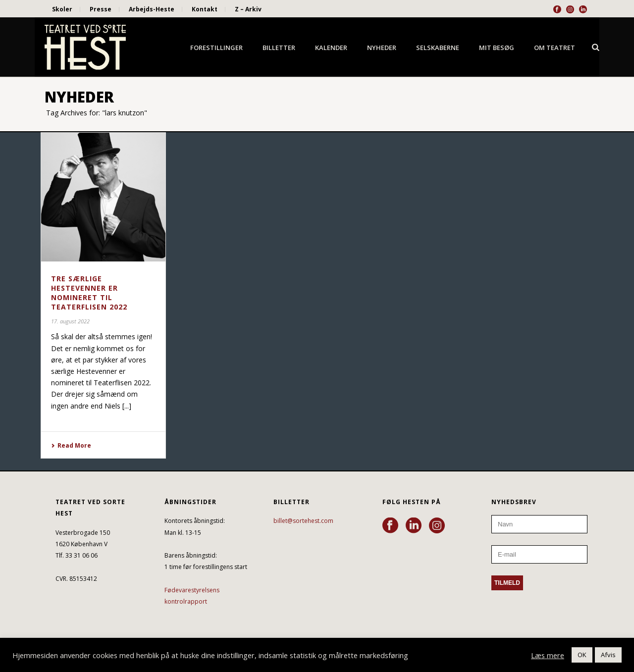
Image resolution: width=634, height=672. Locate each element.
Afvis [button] (608, 655)
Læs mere (548, 655)
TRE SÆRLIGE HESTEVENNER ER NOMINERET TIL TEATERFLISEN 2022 (89, 293)
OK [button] (582, 655)
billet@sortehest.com (303, 521)
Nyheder (382, 48)
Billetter (279, 48)
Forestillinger (216, 48)
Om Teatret (555, 48)
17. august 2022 (70, 321)
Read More (71, 445)
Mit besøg (497, 48)
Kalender (331, 48)
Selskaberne (438, 48)
